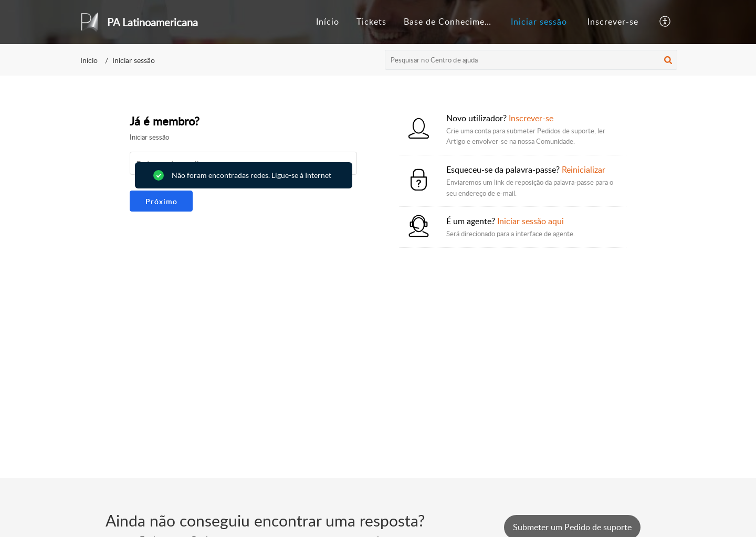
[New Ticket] (572, 527)
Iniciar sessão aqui (531, 221)
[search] (531, 60)
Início (89, 60)
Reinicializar (584, 170)
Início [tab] (328, 22)
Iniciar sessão (539, 22)
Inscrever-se (613, 22)
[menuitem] (539, 22)
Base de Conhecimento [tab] (451, 22)
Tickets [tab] (371, 22)
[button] (665, 22)
